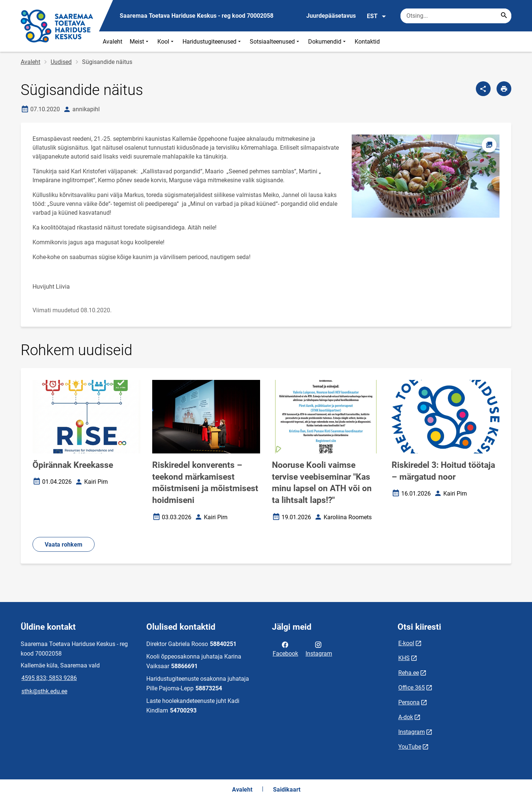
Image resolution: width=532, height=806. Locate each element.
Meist (140, 42)
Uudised (61, 62)
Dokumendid (328, 42)
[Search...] (504, 16)
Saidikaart (287, 790)
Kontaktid (367, 42)
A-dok (406, 717)
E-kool (406, 643)
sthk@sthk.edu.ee (44, 691)
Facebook (285, 649)
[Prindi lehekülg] (504, 89)
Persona (409, 702)
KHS (404, 658)
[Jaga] (483, 89)
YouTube (410, 747)
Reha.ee (409, 673)
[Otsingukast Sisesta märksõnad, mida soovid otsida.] (456, 16)
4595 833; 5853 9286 (49, 678)
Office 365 (412, 688)
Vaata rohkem (64, 545)
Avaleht (112, 42)
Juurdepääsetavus (331, 16)
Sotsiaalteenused (275, 42)
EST (377, 16)
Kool (166, 42)
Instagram (319, 649)
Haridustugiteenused (212, 42)
